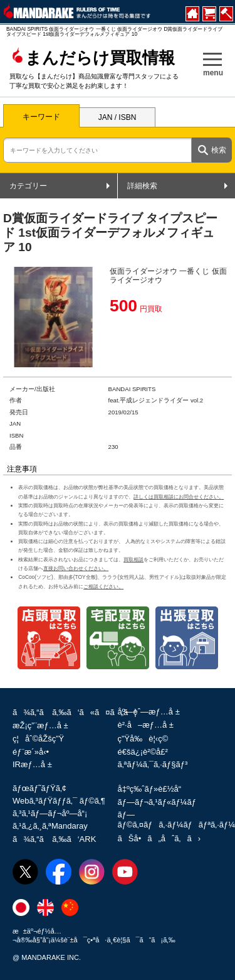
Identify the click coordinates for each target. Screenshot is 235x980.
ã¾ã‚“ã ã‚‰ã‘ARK (54, 839)
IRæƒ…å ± (32, 764)
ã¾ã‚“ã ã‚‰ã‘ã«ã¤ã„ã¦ (75, 712)
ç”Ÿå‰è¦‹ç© (146, 739)
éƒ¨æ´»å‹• (31, 752)
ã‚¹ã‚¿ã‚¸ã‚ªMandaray (50, 826)
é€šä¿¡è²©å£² (143, 752)
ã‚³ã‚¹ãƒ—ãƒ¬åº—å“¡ (50, 813)
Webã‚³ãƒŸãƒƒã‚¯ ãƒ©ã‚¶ (59, 801)
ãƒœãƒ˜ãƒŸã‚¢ (39, 788)
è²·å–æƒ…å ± (146, 725)
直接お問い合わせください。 (76, 568)
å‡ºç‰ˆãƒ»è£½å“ (153, 789)
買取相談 (133, 559)
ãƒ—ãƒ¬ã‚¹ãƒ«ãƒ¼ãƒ (158, 802)
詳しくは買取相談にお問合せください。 (179, 497)
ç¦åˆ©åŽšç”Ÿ (38, 739)
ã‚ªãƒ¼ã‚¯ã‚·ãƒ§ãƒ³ (153, 764)
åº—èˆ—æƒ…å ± (149, 712)
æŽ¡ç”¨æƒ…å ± (40, 725)
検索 (219, 150)
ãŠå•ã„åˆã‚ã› (159, 838)
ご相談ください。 (103, 586)
